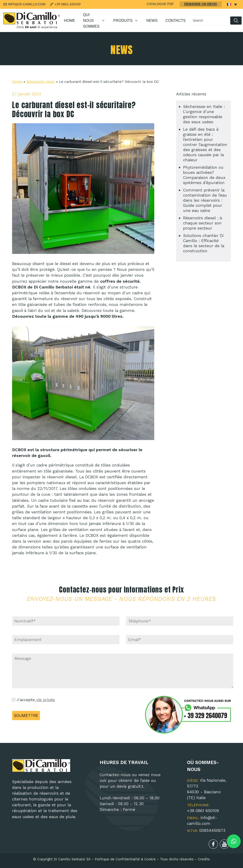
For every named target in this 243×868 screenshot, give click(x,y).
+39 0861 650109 (68, 4)
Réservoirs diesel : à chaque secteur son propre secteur (202, 223)
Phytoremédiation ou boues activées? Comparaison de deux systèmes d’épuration (204, 175)
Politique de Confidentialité (117, 859)
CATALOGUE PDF (160, 4)
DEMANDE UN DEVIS (201, 4)
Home (17, 82)
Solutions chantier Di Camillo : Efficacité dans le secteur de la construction (204, 243)
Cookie (150, 859)
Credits (204, 859)
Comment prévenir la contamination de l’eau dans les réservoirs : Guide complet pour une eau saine (205, 200)
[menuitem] (232, 4)
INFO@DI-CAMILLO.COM (27, 4)
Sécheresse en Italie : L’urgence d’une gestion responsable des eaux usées (204, 114)
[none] (232, 4)
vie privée (45, 700)
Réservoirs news (41, 82)
